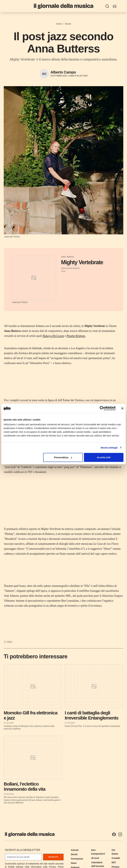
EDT (114, 862)
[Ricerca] (107, 6)
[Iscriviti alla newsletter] (115, 6)
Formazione (77, 859)
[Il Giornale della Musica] (63, 6)
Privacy (116, 867)
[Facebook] (114, 834)
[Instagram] (120, 834)
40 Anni (95, 858)
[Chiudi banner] (122, 408)
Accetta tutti (104, 457)
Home (59, 24)
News (74, 863)
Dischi (68, 24)
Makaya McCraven (53, 336)
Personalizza (63, 457)
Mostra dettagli (109, 447)
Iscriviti (53, 857)
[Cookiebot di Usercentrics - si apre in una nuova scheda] (102, 408)
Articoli (75, 850)
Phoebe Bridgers (76, 336)
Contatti (116, 858)
